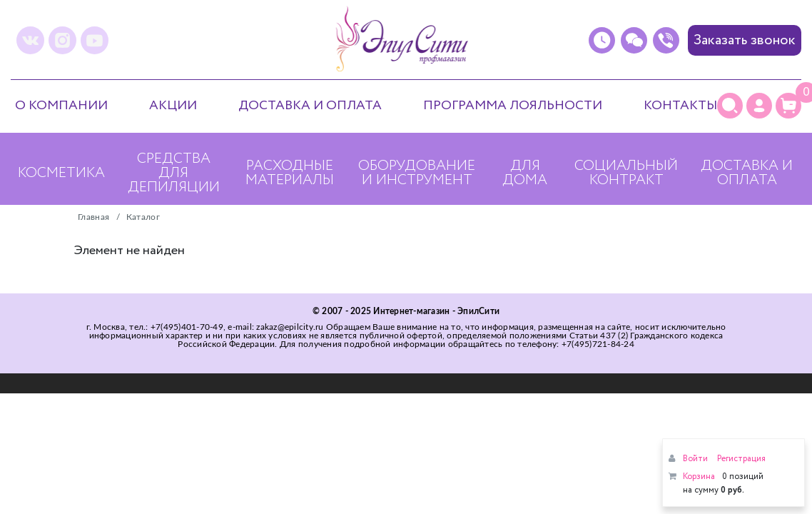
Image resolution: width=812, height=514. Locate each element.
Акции (173, 106)
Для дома (525, 173)
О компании (61, 106)
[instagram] (62, 40)
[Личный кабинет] (759, 106)
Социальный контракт (626, 173)
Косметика (61, 173)
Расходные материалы (290, 173)
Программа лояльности (513, 106)
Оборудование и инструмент (417, 173)
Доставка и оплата (310, 106)
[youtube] (95, 40)
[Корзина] (788, 106)
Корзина (699, 477)
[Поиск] (730, 106)
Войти (695, 459)
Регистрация (741, 459)
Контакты (680, 106)
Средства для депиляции (174, 173)
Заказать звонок (745, 40)
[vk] (30, 40)
